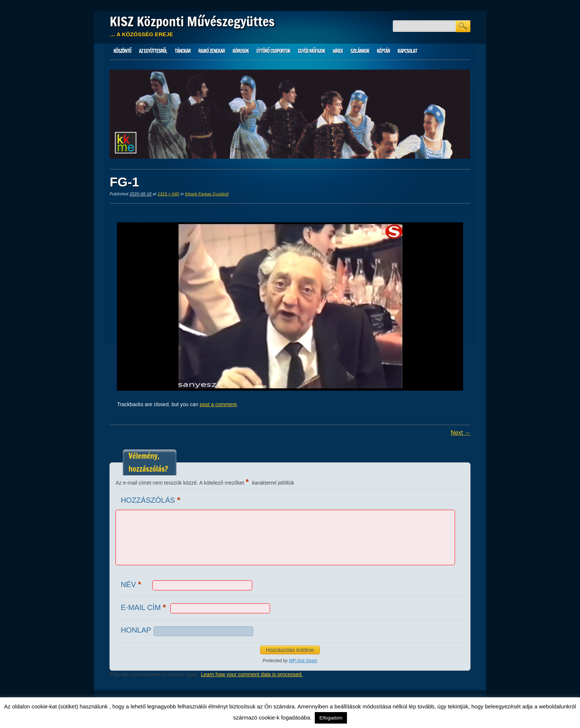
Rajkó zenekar (212, 51)
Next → (460, 433)
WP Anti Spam (303, 661)
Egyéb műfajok (311, 51)
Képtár (383, 51)
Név (132, 584)
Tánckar (183, 51)
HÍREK (338, 51)
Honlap (136, 630)
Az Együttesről (153, 51)
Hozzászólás (151, 500)
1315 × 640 (168, 194)
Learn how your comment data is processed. (252, 674)
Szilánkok (360, 51)
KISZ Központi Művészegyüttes (192, 21)
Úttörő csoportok (273, 51)
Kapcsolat (407, 51)
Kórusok (241, 51)
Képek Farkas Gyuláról (207, 194)
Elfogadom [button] (331, 718)
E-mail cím (144, 607)
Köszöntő (122, 51)
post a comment (218, 404)
